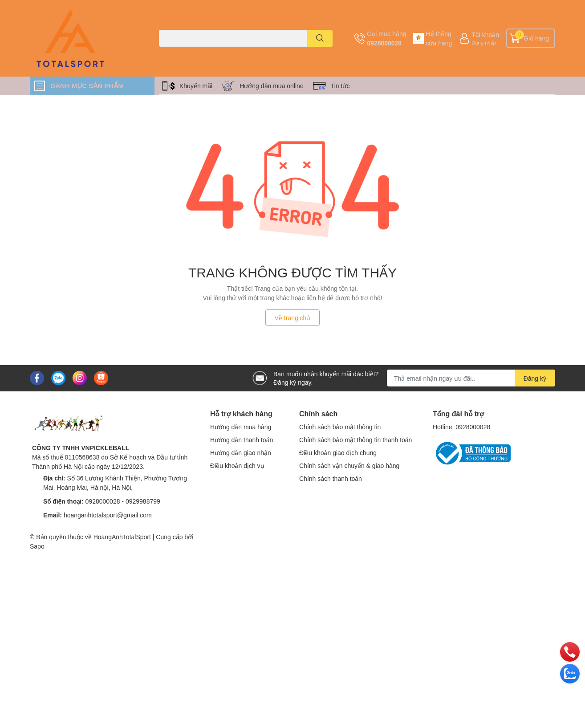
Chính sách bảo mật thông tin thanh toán (355, 440)
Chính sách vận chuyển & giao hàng (349, 466)
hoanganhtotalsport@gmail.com (108, 515)
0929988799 (143, 501)
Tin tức (340, 86)
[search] (320, 38)
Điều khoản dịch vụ (237, 466)
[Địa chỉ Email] (471, 378)
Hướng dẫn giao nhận (241, 453)
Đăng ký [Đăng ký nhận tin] (535, 378)
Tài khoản (485, 35)
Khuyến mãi (196, 86)
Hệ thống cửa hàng (439, 38)
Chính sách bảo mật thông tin (340, 427)
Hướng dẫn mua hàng (241, 427)
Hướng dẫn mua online (272, 86)
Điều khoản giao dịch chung (338, 453)
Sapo (37, 546)
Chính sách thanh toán (331, 478)
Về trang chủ (293, 318)
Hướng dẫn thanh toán (242, 440)
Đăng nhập (484, 43)
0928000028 (384, 43)
